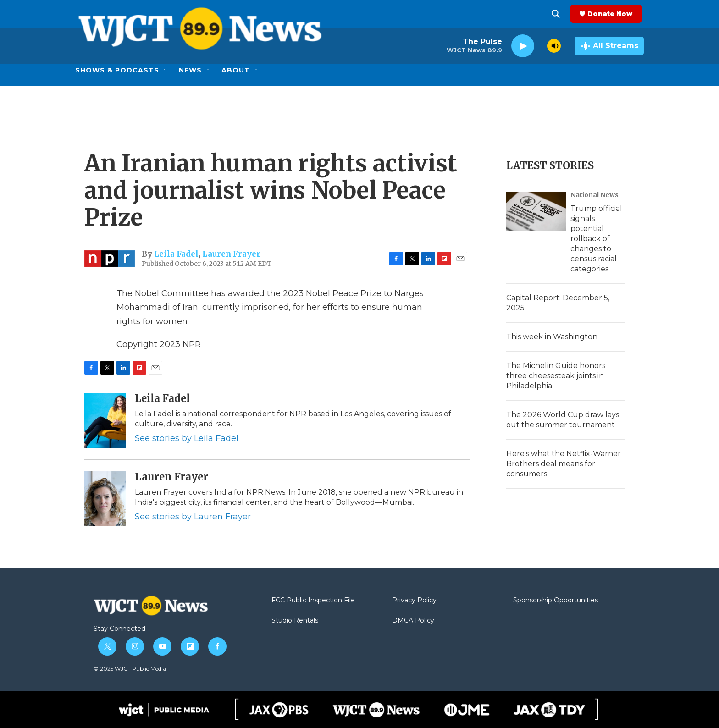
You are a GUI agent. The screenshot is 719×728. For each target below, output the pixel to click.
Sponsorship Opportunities (556, 601)
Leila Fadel (176, 254)
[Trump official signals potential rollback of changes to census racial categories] (536, 211)
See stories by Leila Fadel (187, 438)
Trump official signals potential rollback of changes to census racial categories (596, 239)
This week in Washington (552, 337)
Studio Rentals (295, 621)
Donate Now (612, 14)
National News (595, 195)
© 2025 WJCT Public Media (130, 669)
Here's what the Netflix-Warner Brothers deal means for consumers (564, 464)
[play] (523, 46)
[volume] (554, 46)
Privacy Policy (414, 601)
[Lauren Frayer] (105, 499)
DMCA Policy (413, 621)
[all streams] (609, 46)
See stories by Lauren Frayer (193, 517)
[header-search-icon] (558, 14)
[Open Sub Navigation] (166, 70)
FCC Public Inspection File (313, 601)
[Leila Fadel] (105, 420)
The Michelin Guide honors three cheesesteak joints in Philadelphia (556, 376)
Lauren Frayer (231, 254)
